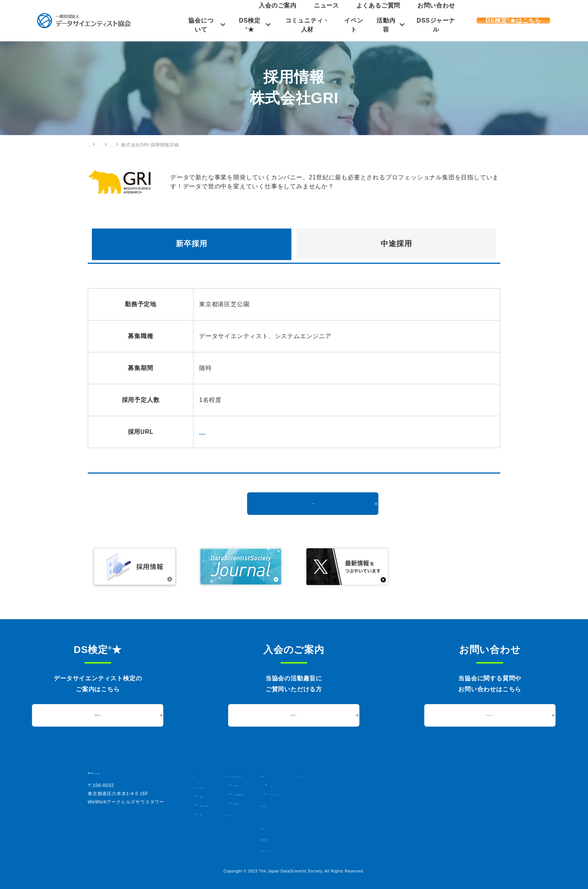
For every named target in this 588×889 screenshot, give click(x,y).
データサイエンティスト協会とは (227, 787)
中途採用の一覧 (178, 145)
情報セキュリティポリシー (406, 850)
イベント (355, 25)
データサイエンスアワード (412, 794)
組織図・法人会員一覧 (222, 805)
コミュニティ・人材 (307, 25)
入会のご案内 (348, 13)
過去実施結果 (302, 809)
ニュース (377, 13)
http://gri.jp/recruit (225, 432)
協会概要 (208, 796)
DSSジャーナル (440, 25)
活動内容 (388, 25)
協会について (197, 25)
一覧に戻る (313, 503)
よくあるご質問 (409, 13)
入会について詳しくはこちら (294, 715)
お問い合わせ (446, 13)
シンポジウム (399, 785)
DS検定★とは (304, 791)
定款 (204, 814)
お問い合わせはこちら (490, 715)
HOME (95, 144)
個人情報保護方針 (396, 839)
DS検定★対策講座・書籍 (315, 800)
